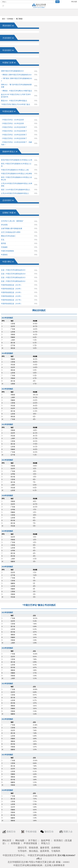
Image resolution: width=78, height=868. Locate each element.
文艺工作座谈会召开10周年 (11, 232)
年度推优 (4, 255)
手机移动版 (31, 832)
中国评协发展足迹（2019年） (12, 292)
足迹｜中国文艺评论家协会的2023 (13, 277)
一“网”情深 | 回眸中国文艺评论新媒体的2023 (17, 80)
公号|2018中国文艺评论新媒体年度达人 (15, 193)
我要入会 (68, 832)
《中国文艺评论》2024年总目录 (12, 120)
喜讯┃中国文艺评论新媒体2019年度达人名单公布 (16, 178)
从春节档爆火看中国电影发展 (12, 228)
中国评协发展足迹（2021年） (12, 285)
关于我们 (33, 840)
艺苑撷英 (4, 247)
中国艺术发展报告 (8, 251)
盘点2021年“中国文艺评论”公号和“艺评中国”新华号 (16, 96)
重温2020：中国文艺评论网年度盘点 (14, 101)
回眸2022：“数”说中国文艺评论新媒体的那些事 (16, 86)
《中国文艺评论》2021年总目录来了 (14, 131)
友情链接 (15, 843)
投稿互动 (11, 832)
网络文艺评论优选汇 (8, 236)
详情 (36, 71)
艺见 (3, 240)
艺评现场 (10, 19)
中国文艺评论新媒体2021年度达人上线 (15, 170)
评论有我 (4, 225)
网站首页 (7, 840)
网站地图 (74, 2)
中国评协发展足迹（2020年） (12, 289)
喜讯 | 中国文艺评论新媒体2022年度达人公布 (16, 165)
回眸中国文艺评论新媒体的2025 (12, 71)
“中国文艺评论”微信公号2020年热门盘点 (16, 104)
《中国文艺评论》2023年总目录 (12, 123)
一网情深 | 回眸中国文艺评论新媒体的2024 (16, 75)
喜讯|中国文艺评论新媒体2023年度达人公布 (17, 160)
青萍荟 (3, 243)
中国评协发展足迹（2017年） (12, 300)
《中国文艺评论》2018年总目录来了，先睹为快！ (16, 143)
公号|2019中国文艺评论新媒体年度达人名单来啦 (17, 185)
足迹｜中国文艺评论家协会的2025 (13, 270)
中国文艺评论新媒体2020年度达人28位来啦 (16, 174)
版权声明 (45, 840)
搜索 (57, 2)
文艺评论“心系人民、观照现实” (12, 221)
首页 (3, 19)
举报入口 (45, 843)
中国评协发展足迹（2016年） (12, 304)
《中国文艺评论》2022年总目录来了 (14, 127)
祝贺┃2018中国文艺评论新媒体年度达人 (16, 190)
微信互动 (49, 832)
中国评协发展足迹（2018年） (12, 296)
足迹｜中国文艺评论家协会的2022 (13, 281)
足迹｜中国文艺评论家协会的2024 (13, 274)
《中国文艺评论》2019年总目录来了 (14, 138)
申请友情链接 (30, 843)
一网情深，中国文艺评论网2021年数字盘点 (16, 91)
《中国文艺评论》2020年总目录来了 (14, 135)
